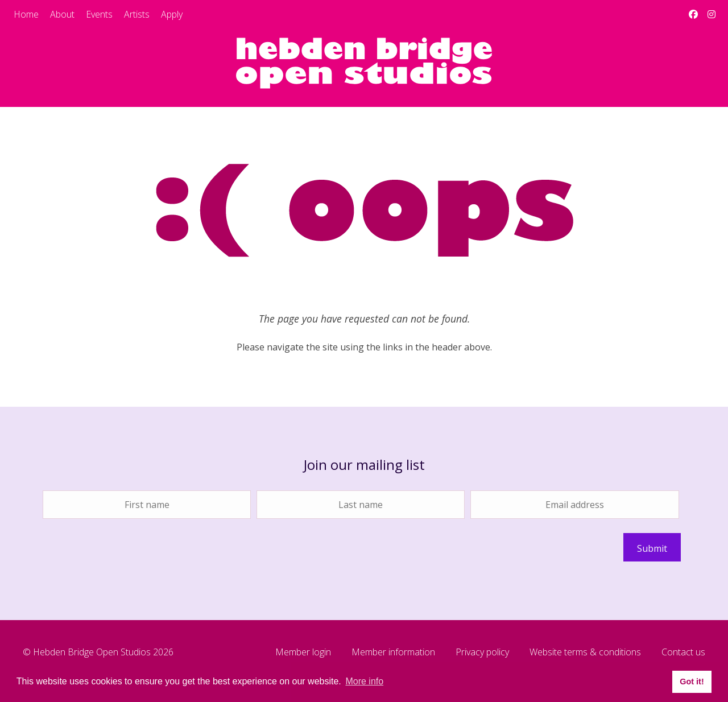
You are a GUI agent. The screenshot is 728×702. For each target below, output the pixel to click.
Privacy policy (482, 653)
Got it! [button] (692, 682)
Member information (393, 653)
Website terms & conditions (585, 653)
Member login (303, 653)
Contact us (683, 653)
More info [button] (364, 681)
